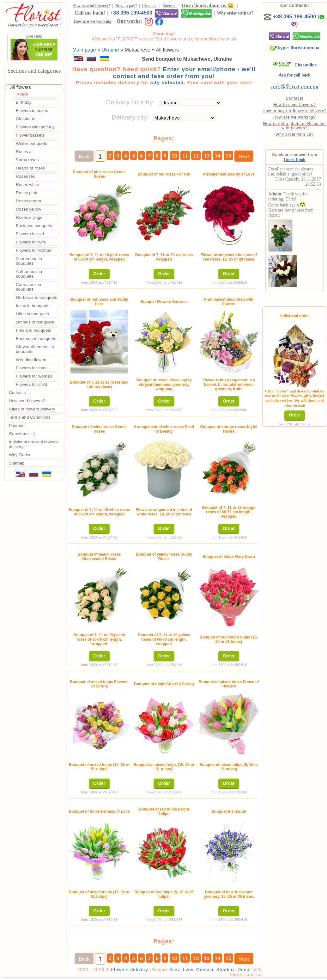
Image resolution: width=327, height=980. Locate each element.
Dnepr (244, 970)
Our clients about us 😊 (208, 6)
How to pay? (126, 6)
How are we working (92, 21)
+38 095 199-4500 (131, 13)
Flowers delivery (130, 970)
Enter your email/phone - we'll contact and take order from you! (184, 73)
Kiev (175, 970)
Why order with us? (235, 13)
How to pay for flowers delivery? (294, 111)
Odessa (205, 970)
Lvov (188, 970)
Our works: (129, 21)
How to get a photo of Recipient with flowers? (294, 126)
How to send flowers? (91, 6)
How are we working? (294, 117)
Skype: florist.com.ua (295, 48)
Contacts (150, 6)
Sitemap (170, 6)
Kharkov (225, 970)
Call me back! (90, 13)
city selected (167, 82)
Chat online (295, 65)
